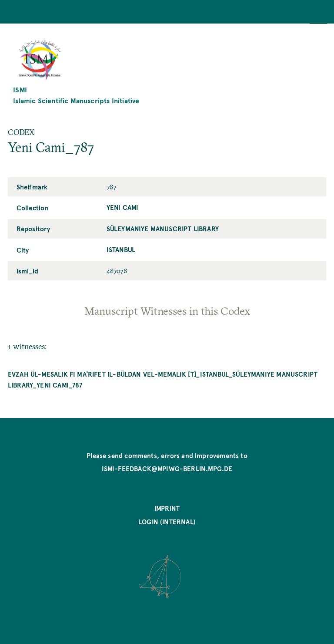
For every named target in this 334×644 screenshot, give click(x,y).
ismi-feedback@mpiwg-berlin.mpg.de (167, 469)
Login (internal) (167, 522)
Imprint (167, 508)
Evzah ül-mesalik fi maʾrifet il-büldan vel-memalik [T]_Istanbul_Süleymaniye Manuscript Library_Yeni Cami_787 (163, 379)
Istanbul (121, 250)
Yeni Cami (123, 207)
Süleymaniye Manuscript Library (163, 229)
